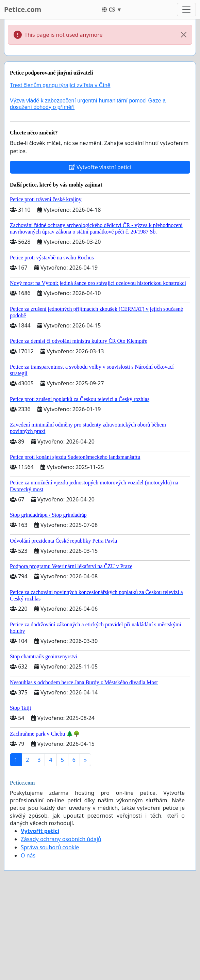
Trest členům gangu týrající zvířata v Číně (60, 85)
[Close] (184, 35)
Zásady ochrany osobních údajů (61, 839)
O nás (28, 855)
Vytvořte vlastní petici (100, 167)
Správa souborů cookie (50, 847)
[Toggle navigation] (186, 10)
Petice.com (23, 9)
